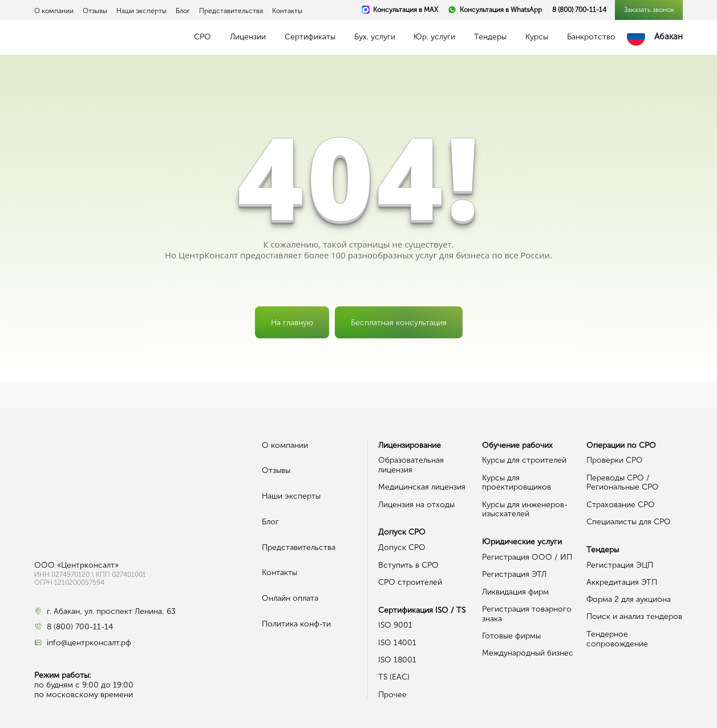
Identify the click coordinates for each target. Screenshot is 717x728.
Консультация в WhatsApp (501, 10)
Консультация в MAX (406, 10)
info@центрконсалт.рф (89, 643)
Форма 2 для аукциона (629, 599)
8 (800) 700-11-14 (579, 10)
